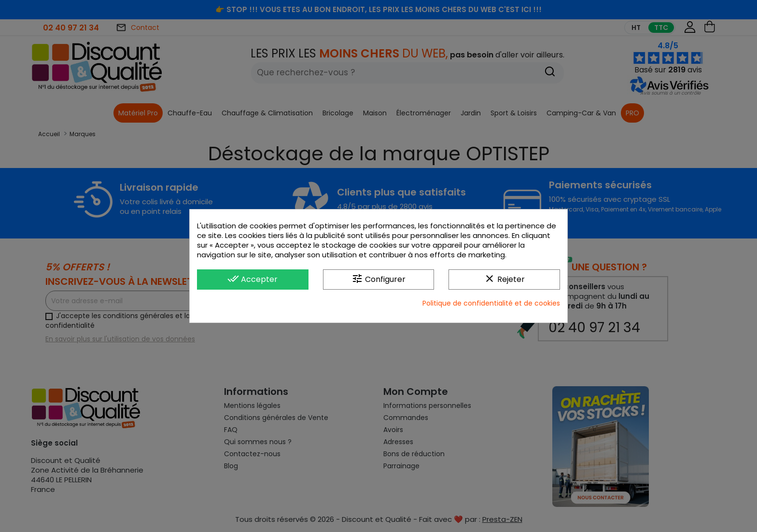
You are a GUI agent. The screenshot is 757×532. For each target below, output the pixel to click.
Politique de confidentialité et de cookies (491, 303)
